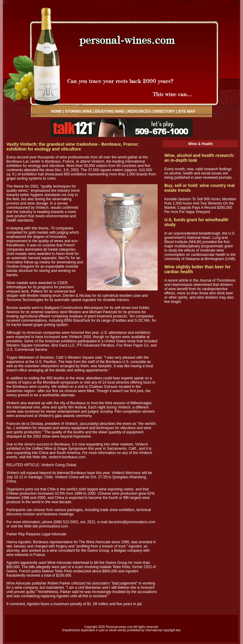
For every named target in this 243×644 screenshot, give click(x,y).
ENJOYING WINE (110, 111)
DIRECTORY (164, 111)
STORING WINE (79, 111)
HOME (56, 111)
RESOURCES (139, 111)
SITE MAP (187, 111)
